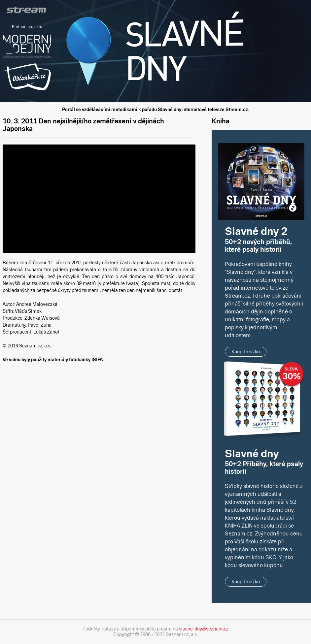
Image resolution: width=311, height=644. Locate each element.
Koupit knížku (246, 352)
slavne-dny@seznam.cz (204, 629)
